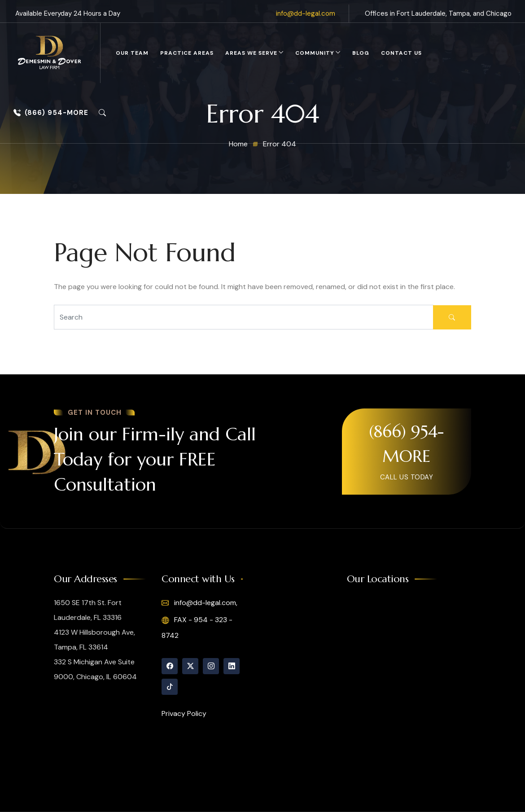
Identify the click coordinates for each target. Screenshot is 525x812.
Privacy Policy (184, 713)
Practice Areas (187, 53)
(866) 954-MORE (51, 113)
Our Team (132, 53)
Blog (361, 53)
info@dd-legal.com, (199, 603)
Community (315, 53)
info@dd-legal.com (306, 13)
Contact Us (401, 53)
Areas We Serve (251, 53)
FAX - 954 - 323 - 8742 (197, 627)
